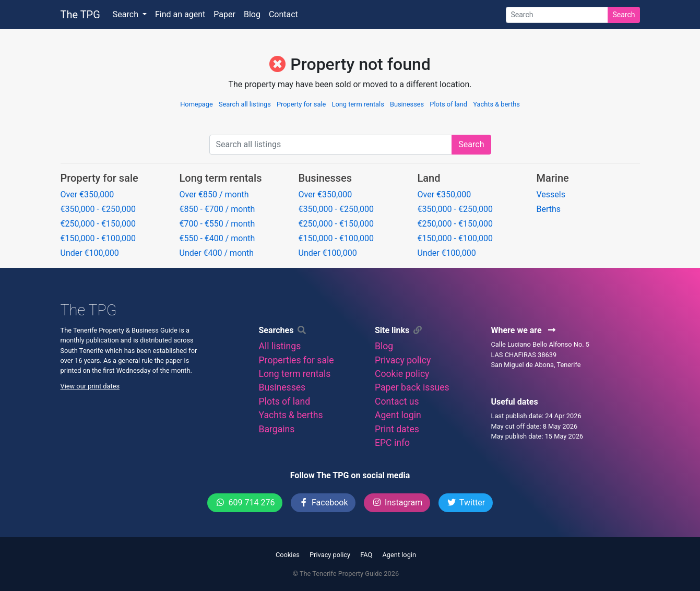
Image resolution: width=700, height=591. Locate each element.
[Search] (557, 15)
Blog (252, 14)
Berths (549, 209)
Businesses (407, 104)
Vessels (551, 194)
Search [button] (127, 14)
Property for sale (301, 104)
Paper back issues (412, 387)
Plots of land (448, 104)
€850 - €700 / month (217, 209)
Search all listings (245, 104)
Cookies (288, 555)
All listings (280, 346)
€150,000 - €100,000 (98, 238)
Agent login (398, 415)
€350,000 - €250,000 (98, 209)
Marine (553, 178)
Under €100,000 (90, 253)
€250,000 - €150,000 (98, 224)
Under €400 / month (217, 253)
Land (429, 178)
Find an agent (180, 14)
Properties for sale (296, 360)
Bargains (277, 429)
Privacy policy (403, 360)
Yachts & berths (496, 104)
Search (624, 15)
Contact (283, 14)
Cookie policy (402, 374)
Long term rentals (358, 104)
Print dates (397, 429)
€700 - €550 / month (217, 224)
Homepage (197, 104)
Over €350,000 (87, 194)
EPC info (392, 443)
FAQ (366, 555)
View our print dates (90, 386)
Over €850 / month (214, 194)
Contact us (397, 401)
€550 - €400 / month (217, 238)
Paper (224, 14)
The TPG (80, 15)
